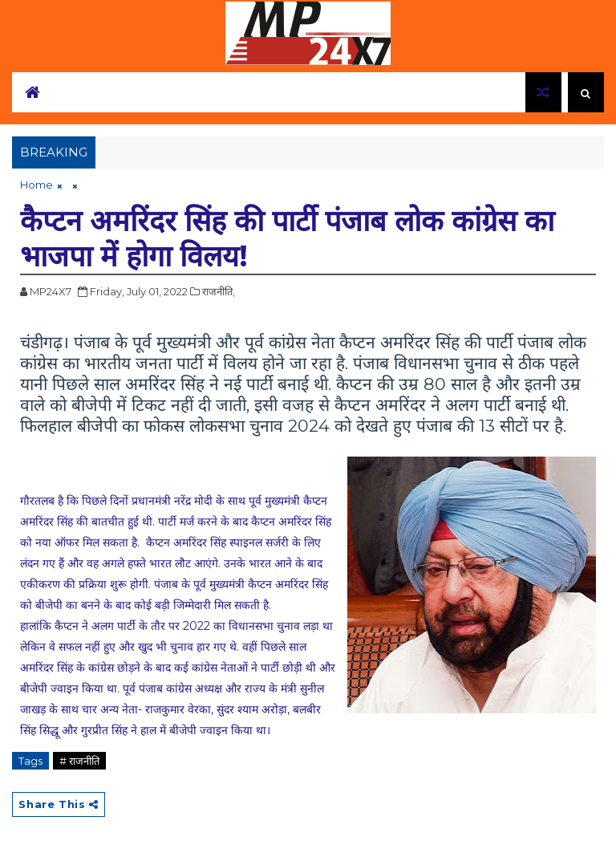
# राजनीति (79, 761)
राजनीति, (219, 291)
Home (36, 185)
